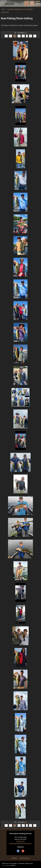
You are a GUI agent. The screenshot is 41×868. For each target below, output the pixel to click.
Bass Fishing (5, 12)
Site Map (14, 858)
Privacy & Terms (24, 858)
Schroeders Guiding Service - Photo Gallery (20, 9)
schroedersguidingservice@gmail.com (21, 843)
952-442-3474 (20, 841)
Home (3, 9)
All (26, 33)
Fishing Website (6, 865)
